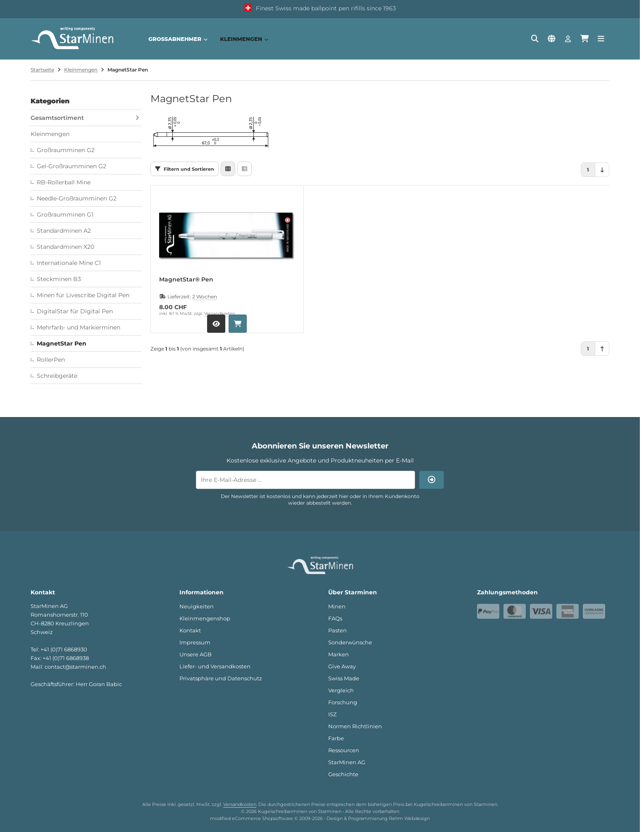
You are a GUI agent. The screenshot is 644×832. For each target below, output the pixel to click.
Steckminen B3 (59, 279)
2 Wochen (205, 297)
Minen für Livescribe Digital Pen (83, 295)
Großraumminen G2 (66, 150)
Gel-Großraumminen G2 (72, 166)
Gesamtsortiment (57, 118)
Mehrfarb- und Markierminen (79, 327)
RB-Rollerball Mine (64, 182)
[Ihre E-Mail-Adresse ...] (305, 480)
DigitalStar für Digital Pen (75, 311)
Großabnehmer (178, 39)
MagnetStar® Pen (186, 280)
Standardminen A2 (64, 231)
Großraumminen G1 (65, 215)
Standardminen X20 (66, 247)
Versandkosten (220, 313)
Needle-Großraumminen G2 (77, 198)
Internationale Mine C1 (69, 263)
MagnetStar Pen (62, 343)
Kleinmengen (244, 39)
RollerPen (51, 360)
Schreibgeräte (57, 376)
